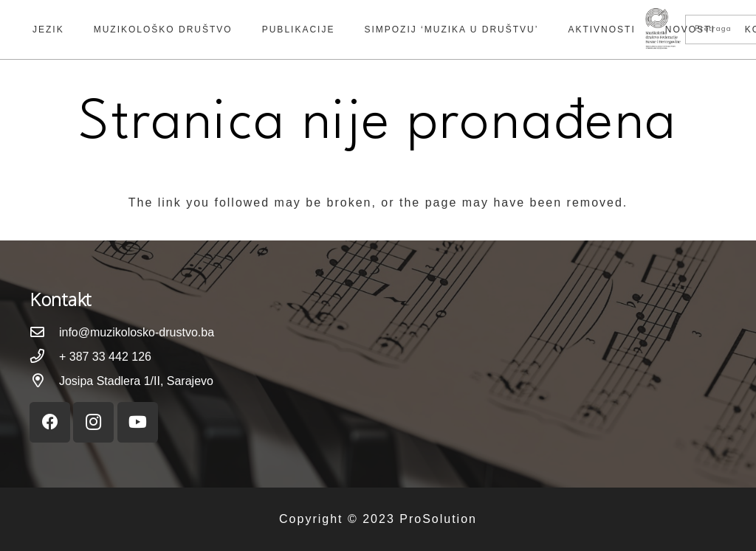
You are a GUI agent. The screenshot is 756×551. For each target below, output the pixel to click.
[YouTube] (138, 422)
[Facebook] (50, 422)
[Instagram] (93, 422)
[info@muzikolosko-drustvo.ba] (44, 333)
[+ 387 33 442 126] (44, 357)
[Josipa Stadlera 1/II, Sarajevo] (44, 382)
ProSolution (438, 519)
